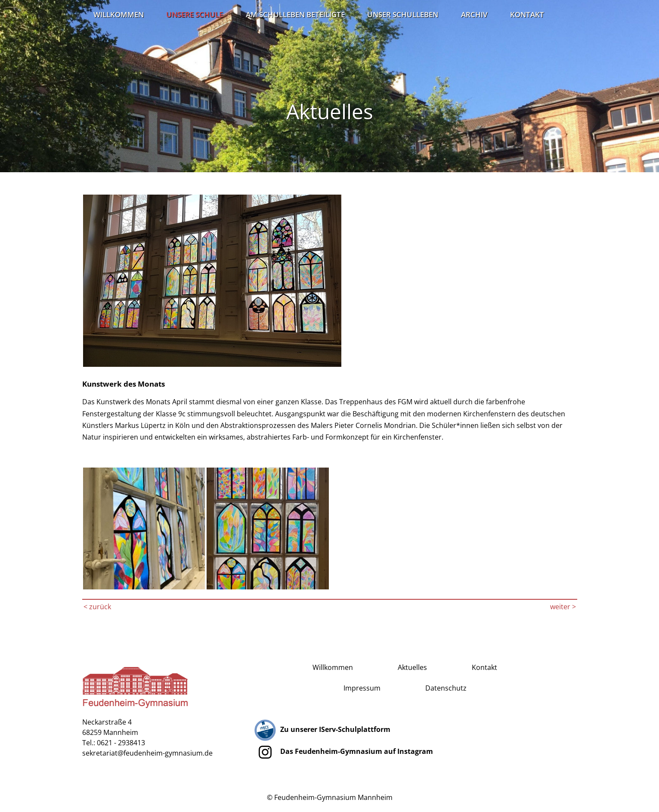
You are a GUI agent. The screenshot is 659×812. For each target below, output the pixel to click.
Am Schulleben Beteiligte (295, 14)
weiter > (563, 607)
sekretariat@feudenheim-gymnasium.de (147, 753)
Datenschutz (446, 688)
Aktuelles (412, 667)
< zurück (97, 607)
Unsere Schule (195, 14)
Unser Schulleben (403, 14)
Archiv (474, 14)
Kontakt (527, 14)
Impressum (362, 688)
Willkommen (119, 14)
